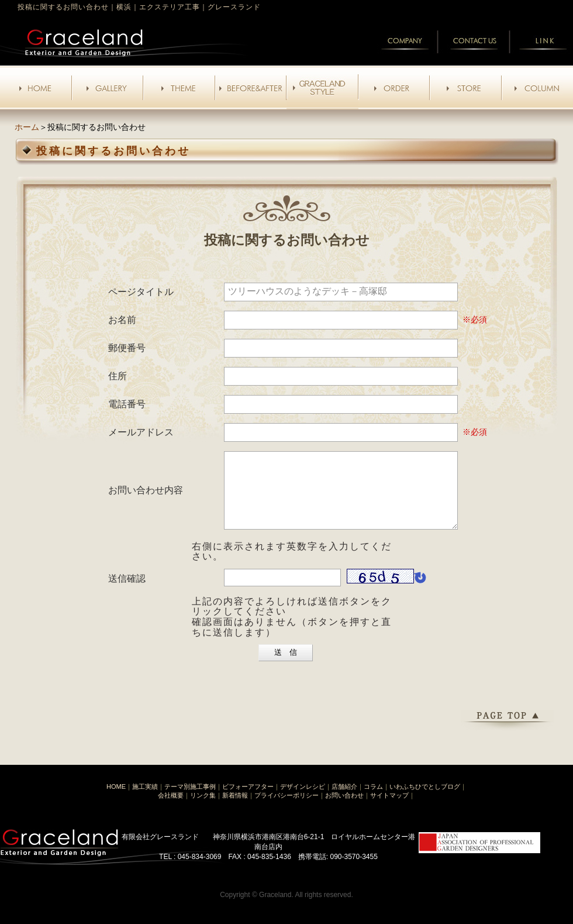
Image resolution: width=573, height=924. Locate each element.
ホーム (27, 127)
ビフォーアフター (248, 801)
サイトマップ (389, 809)
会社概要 (171, 809)
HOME (116, 801)
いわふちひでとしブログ (425, 801)
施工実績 (145, 801)
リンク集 (203, 809)
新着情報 (235, 809)
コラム (373, 801)
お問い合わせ (344, 809)
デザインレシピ (303, 801)
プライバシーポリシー (286, 809)
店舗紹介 (344, 801)
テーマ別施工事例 (190, 801)
